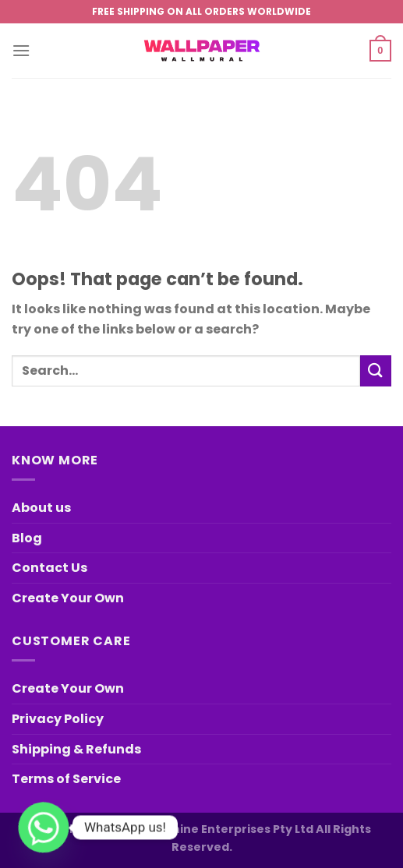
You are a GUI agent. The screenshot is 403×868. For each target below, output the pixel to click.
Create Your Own (68, 598)
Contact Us (49, 568)
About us (41, 508)
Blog (27, 538)
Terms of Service (66, 779)
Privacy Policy (58, 719)
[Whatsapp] (44, 827)
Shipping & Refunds (76, 749)
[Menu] (21, 50)
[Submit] (376, 370)
